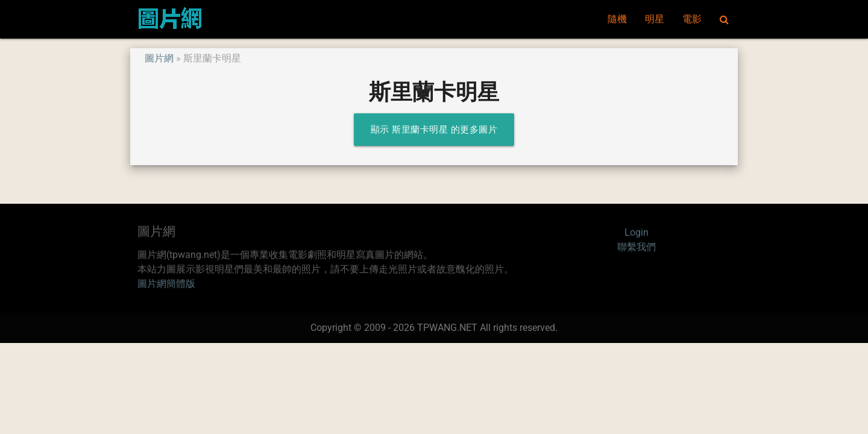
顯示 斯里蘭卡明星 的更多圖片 (434, 130)
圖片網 (159, 58)
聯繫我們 (637, 247)
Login (637, 232)
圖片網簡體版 (166, 284)
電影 (692, 19)
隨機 (617, 19)
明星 (655, 19)
